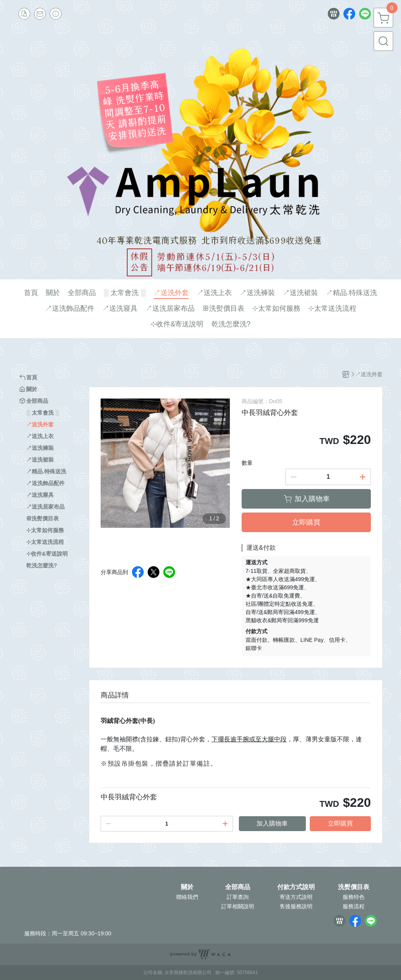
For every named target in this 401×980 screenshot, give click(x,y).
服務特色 (354, 897)
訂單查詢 (238, 897)
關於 (187, 887)
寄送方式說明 (296, 897)
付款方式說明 (296, 887)
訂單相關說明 (238, 906)
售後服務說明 (296, 906)
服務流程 (354, 906)
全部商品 (238, 887)
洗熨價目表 (354, 887)
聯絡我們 (187, 897)
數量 (247, 463)
